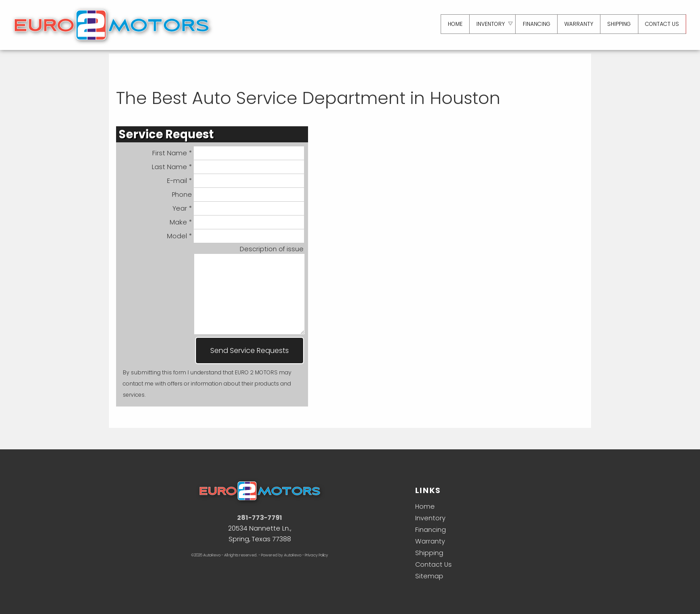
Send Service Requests (250, 351)
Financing (431, 530)
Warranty (430, 541)
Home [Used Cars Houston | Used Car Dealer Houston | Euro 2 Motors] (452, 24)
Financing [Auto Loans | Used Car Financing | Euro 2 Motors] (535, 24)
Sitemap (429, 576)
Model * (236, 236)
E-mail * (236, 181)
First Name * (228, 153)
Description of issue (272, 249)
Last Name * (228, 167)
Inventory (430, 518)
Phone (238, 195)
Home (425, 506)
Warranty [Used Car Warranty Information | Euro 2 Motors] (577, 24)
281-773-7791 (260, 518)
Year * (238, 208)
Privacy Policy (317, 555)
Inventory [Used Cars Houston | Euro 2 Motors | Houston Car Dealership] (488, 24)
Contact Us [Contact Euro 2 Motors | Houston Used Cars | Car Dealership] (662, 24)
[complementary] (673, 587)
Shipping (618, 24)
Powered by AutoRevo (281, 555)
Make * (237, 222)
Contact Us (433, 564)
